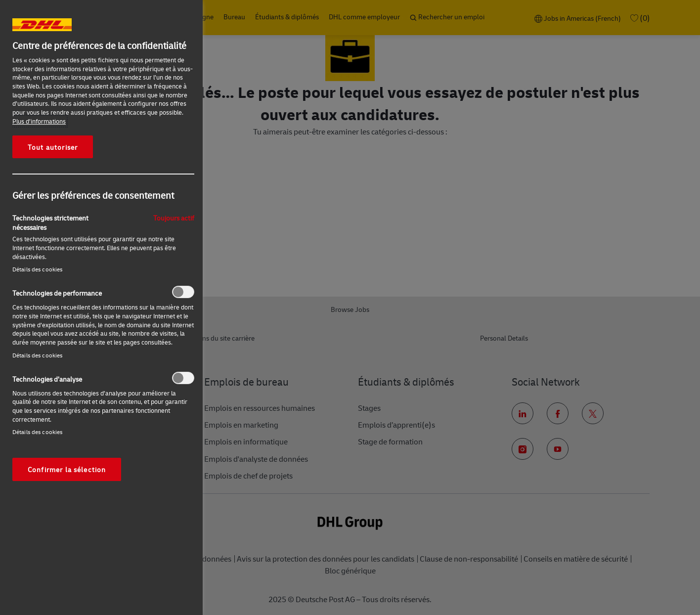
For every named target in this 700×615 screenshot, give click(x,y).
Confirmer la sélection (67, 469)
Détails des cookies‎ (37, 269)
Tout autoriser (53, 147)
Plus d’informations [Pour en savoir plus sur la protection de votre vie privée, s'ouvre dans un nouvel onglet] (39, 121)
